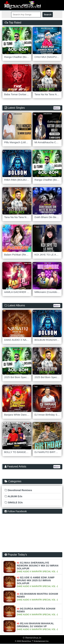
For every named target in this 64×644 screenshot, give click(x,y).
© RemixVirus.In (32, 638)
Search (48, 15)
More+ (57, 108)
